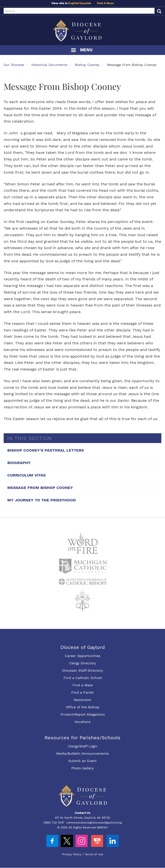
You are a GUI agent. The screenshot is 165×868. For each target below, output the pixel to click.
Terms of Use (94, 854)
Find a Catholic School (83, 678)
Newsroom (82, 700)
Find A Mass (105, 3)
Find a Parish (82, 692)
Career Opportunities (82, 656)
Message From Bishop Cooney (40, 488)
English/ (74, 3)
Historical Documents (49, 65)
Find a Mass (83, 685)
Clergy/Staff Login (83, 746)
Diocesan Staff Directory (82, 670)
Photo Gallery (82, 768)
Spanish (85, 3)
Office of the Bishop (82, 707)
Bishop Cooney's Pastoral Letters (46, 450)
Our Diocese (14, 65)
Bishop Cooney (87, 65)
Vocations (82, 722)
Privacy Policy (72, 854)
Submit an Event (82, 761)
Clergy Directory (82, 663)
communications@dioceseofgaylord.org (94, 823)
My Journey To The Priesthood (41, 500)
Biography (19, 463)
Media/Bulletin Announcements (82, 753)
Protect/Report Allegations (83, 714)
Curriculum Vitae (27, 475)
